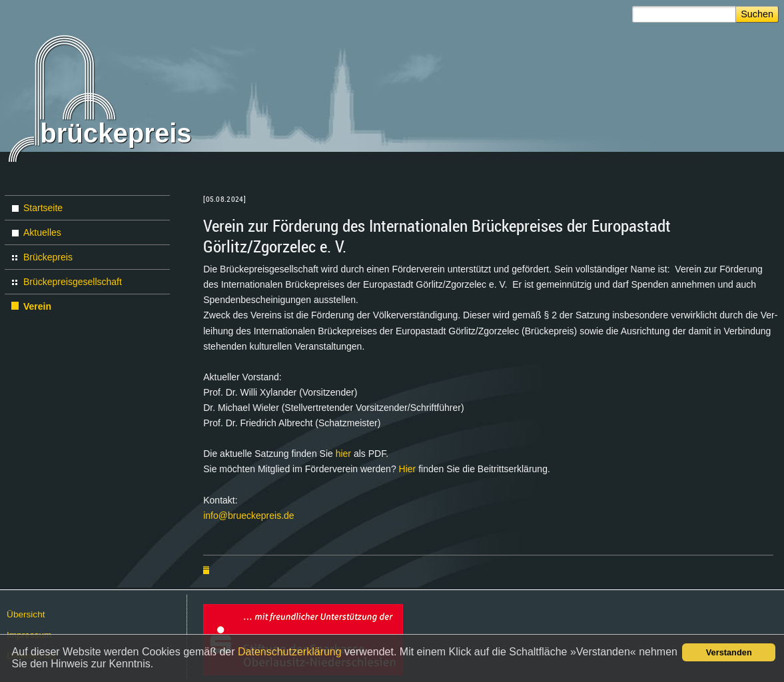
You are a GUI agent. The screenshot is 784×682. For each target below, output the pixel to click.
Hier (409, 469)
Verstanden (729, 652)
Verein (37, 306)
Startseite (43, 208)
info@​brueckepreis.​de (248, 515)
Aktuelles (42, 232)
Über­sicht (26, 614)
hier (345, 454)
